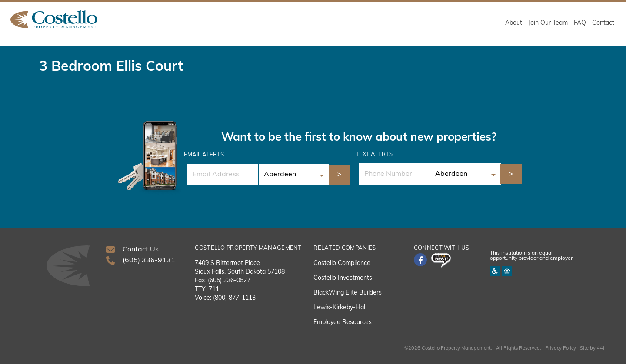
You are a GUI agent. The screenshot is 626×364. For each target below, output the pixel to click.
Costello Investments (343, 278)
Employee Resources (343, 323)
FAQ (580, 23)
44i (601, 349)
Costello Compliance (342, 263)
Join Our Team (548, 23)
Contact (603, 23)
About (514, 23)
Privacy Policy (561, 349)
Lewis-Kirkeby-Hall (340, 308)
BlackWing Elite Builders (348, 293)
